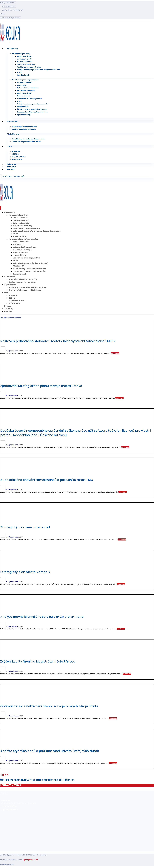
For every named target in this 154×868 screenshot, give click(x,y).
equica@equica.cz (30, 860)
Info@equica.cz (12, 351)
